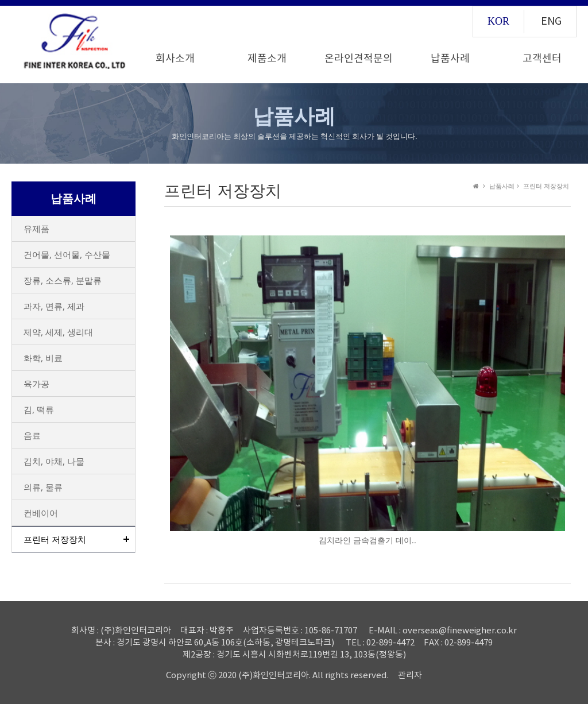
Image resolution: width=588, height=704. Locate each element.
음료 (32, 435)
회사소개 (175, 59)
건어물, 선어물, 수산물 (67, 254)
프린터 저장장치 (55, 539)
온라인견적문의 (359, 59)
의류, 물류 (43, 487)
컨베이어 (41, 513)
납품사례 (450, 59)
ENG (551, 22)
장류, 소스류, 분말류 (63, 280)
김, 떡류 (39, 409)
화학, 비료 (43, 358)
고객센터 (542, 59)
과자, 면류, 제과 (54, 306)
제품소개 (267, 59)
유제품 (36, 229)
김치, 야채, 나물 (54, 461)
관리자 (410, 676)
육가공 (36, 384)
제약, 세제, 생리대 (58, 332)
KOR (498, 21)
